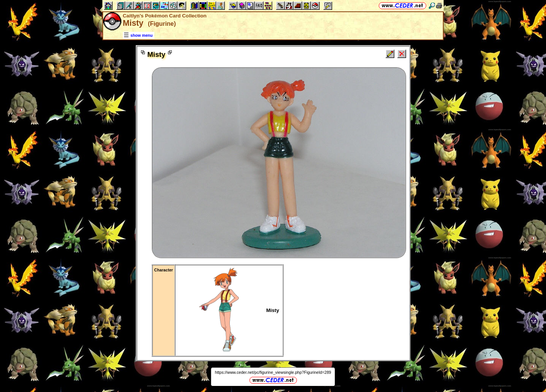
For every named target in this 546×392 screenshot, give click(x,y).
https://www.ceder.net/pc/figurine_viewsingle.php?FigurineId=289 (273, 372)
